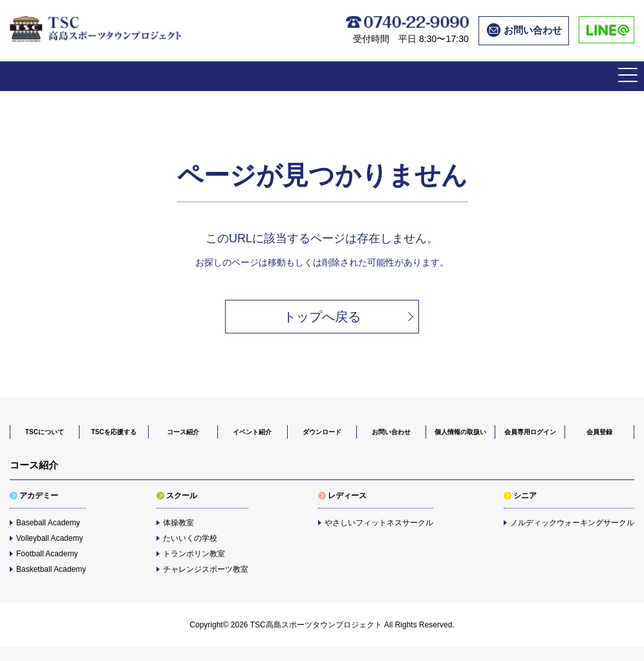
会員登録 (599, 432)
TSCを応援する (114, 432)
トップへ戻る (322, 317)
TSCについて (45, 432)
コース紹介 (183, 432)
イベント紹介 (252, 432)
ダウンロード (322, 432)
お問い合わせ (391, 432)
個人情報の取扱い (460, 432)
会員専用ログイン (530, 432)
